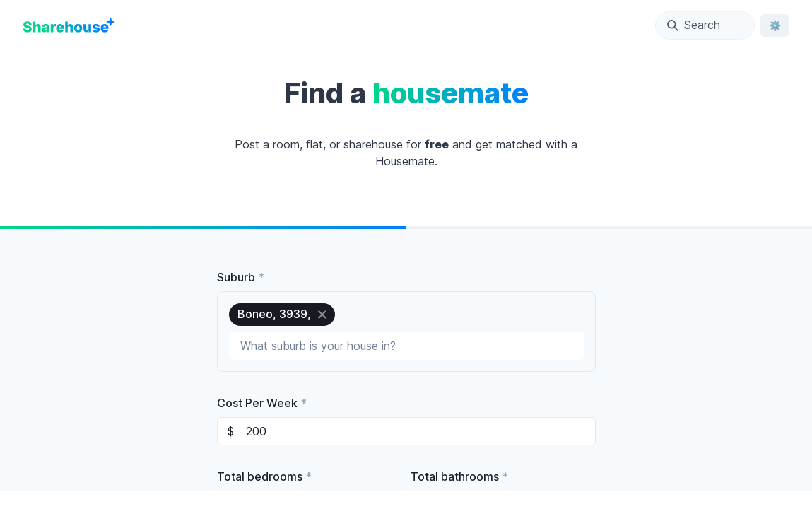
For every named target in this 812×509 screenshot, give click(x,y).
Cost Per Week (262, 403)
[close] (322, 315)
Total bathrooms (459, 476)
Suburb (241, 277)
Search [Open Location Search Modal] (694, 25)
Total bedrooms (264, 476)
